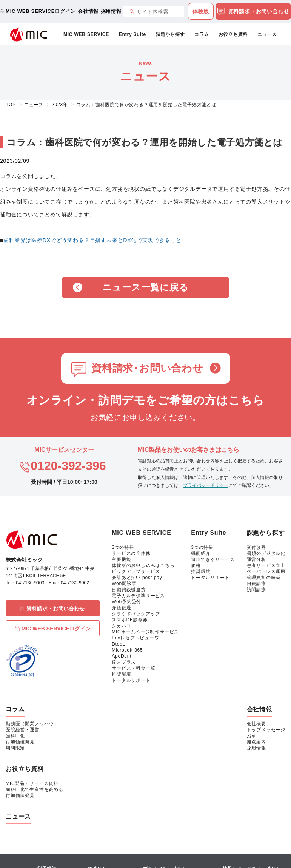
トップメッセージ (266, 730)
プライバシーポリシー (206, 485)
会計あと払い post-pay (137, 578)
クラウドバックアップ (136, 614)
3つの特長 (123, 547)
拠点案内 (256, 742)
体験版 (201, 11)
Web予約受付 (126, 602)
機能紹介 (201, 553)
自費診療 (256, 584)
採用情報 (111, 11)
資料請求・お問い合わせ (253, 12)
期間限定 (15, 748)
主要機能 (121, 559)
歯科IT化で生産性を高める (35, 789)
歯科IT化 (15, 736)
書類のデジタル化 (266, 553)
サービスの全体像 (131, 553)
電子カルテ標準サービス (138, 596)
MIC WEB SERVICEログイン (41, 11)
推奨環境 (121, 674)
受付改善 (256, 547)
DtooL (119, 644)
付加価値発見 (20, 742)
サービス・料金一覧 (133, 668)
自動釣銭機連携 (129, 590)
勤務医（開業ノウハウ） (32, 724)
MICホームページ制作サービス (145, 632)
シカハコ (121, 626)
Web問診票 (124, 584)
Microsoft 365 (127, 650)
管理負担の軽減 (264, 578)
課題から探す (170, 34)
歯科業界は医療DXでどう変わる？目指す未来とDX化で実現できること (92, 240)
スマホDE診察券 (130, 620)
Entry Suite (132, 34)
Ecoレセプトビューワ (135, 638)
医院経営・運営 (23, 730)
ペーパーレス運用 (266, 571)
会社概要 (256, 724)
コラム (202, 34)
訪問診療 (256, 590)
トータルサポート (131, 680)
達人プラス (124, 662)
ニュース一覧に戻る (145, 287)
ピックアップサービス (136, 571)
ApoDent (122, 656)
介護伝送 (121, 608)
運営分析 (256, 559)
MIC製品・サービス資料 (32, 783)
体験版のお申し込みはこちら (143, 565)
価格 (196, 565)
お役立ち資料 (233, 34)
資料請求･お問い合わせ (147, 368)
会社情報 (88, 11)
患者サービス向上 (266, 565)
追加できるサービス (213, 559)
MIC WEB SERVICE (86, 34)
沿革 (252, 736)
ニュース (267, 34)
